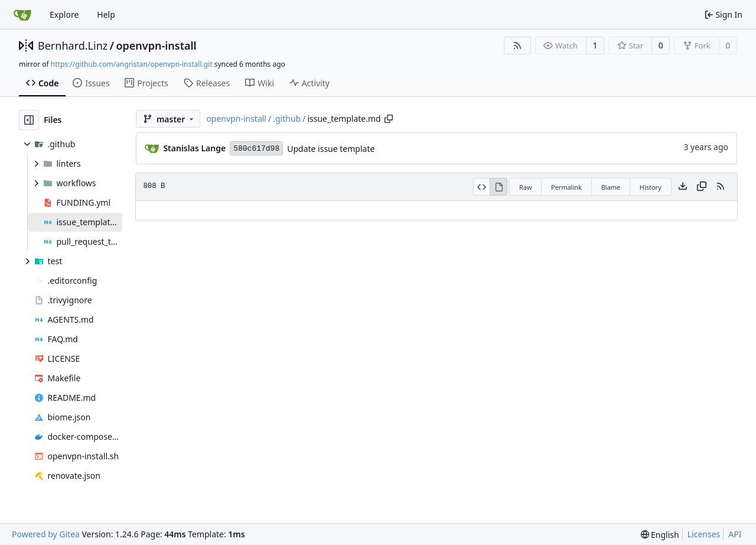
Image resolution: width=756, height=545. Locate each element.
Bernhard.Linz (73, 46)
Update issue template (331, 149)
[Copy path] (389, 119)
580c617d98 (256, 149)
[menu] (660, 535)
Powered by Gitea (46, 534)
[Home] (22, 15)
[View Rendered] (498, 187)
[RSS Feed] (517, 46)
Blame (611, 187)
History (651, 187)
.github (287, 119)
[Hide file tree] (29, 120)
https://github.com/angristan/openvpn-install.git (132, 64)
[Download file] (683, 187)
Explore (64, 14)
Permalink (566, 187)
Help (106, 14)
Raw (526, 187)
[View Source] (482, 187)
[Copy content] (702, 187)
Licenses (704, 534)
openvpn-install (156, 46)
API (735, 534)
